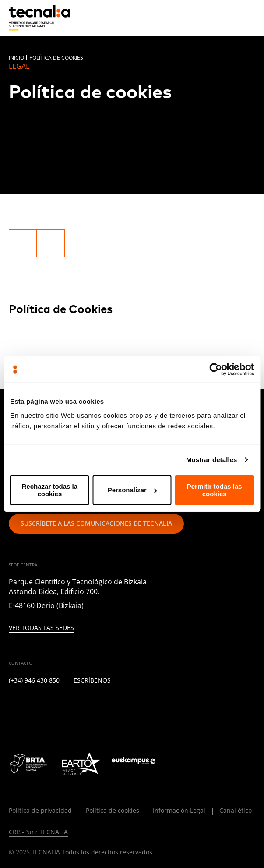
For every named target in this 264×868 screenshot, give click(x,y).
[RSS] (119, 709)
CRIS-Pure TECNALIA (38, 832)
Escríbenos (92, 681)
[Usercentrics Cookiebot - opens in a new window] (216, 370)
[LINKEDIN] (13, 709)
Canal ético (236, 810)
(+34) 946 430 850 (34, 681)
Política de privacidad (40, 810)
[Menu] (249, 18)
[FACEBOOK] (76, 709)
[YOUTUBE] (98, 709)
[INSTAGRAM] (55, 709)
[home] (39, 18)
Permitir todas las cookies (215, 490)
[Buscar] (227, 17)
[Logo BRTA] (29, 764)
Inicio (16, 58)
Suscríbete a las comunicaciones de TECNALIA (96, 523)
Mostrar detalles (212, 460)
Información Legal (179, 810)
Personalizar (132, 490)
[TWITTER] (34, 709)
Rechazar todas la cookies (50, 490)
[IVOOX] (140, 709)
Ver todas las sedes (41, 628)
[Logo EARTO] (81, 764)
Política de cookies (113, 810)
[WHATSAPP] (162, 709)
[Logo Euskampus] (139, 764)
